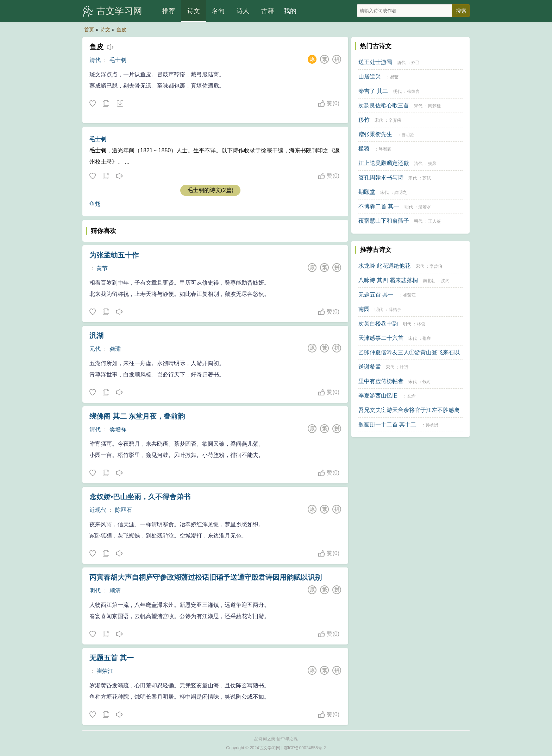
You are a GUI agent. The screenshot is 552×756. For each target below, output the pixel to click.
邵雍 (427, 338)
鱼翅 (95, 204)
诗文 (194, 11)
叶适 (404, 367)
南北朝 (429, 281)
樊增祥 (118, 429)
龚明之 (401, 192)
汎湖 (96, 336)
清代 (95, 60)
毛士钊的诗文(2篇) (211, 190)
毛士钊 (118, 60)
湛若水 (425, 207)
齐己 (415, 63)
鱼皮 (121, 30)
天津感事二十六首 (381, 338)
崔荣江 (105, 671)
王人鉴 (434, 221)
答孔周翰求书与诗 (381, 177)
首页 (89, 30)
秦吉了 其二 (373, 91)
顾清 (115, 590)
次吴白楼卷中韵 (378, 323)
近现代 (98, 510)
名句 (218, 11)
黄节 (102, 268)
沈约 (445, 281)
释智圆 (385, 149)
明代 (95, 590)
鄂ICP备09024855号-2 (305, 748)
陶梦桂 (434, 106)
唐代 (401, 63)
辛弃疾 (395, 120)
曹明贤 (408, 135)
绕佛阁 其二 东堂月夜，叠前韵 (137, 416)
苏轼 (427, 178)
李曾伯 (436, 266)
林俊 (421, 324)
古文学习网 (119, 11)
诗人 (243, 11)
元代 (95, 349)
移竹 (364, 120)
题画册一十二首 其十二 (387, 424)
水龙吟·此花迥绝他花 (384, 266)
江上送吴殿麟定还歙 (384, 163)
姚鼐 (432, 164)
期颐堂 (367, 192)
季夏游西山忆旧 (378, 396)
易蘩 (394, 77)
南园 (364, 309)
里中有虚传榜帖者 (381, 381)
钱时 (427, 382)
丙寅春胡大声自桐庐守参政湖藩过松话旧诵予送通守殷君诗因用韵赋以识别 (206, 577)
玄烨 (411, 396)
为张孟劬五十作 (114, 255)
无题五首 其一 (112, 658)
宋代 (418, 106)
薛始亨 (395, 310)
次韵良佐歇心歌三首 (384, 105)
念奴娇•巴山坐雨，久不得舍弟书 (140, 497)
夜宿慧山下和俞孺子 (384, 221)
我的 (290, 11)
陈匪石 (124, 510)
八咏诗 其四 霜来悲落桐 (388, 280)
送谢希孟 (370, 367)
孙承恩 (432, 425)
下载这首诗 (120, 104)
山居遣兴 (370, 77)
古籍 (268, 11)
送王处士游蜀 (375, 62)
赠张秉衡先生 (375, 134)
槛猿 (364, 149)
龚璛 (115, 349)
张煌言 (413, 91)
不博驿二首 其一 (379, 206)
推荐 (169, 11)
